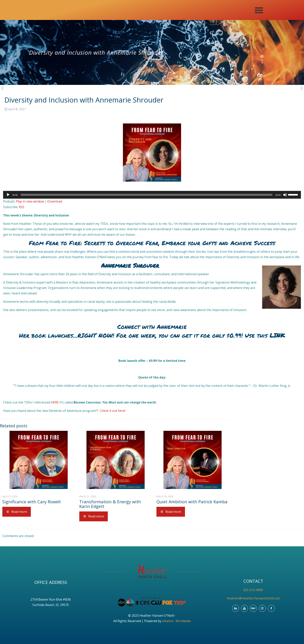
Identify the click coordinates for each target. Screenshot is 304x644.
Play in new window (30, 201)
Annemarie (172, 327)
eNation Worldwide (176, 621)
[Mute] (285, 195)
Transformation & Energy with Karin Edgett (110, 504)
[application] (152, 195)
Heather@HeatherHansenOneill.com (253, 598)
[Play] (8, 195)
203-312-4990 (253, 590)
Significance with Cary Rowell (32, 502)
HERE (55, 402)
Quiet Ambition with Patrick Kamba (192, 502)
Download (55, 201)
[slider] (147, 195)
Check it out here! (113, 411)
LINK (277, 335)
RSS (22, 207)
